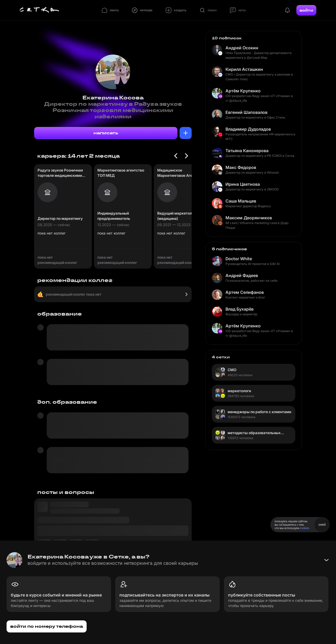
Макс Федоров (241, 167)
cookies (305, 528)
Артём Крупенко (243, 91)
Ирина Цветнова (243, 184)
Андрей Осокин (242, 48)
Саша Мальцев (241, 201)
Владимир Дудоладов (248, 129)
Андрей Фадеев (242, 275)
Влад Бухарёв (240, 309)
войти (306, 10)
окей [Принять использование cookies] (322, 525)
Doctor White (239, 259)
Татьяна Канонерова (247, 151)
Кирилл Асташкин (244, 69)
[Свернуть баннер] (326, 560)
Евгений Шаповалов (246, 112)
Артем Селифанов (245, 292)
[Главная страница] (39, 10)
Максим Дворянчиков (249, 218)
